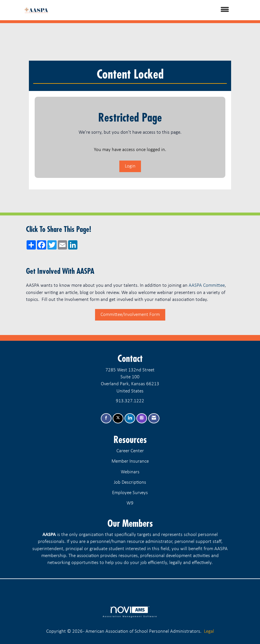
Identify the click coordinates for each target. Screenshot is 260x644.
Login (130, 166)
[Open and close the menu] (147, 10)
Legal (209, 631)
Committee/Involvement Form (130, 315)
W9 (130, 503)
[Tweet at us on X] (118, 418)
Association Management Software (130, 612)
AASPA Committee (207, 285)
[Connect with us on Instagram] (142, 418)
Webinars (130, 472)
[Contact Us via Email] (154, 418)
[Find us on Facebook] (106, 418)
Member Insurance (130, 461)
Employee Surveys (130, 493)
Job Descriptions (130, 482)
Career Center (130, 451)
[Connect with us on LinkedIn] (130, 418)
